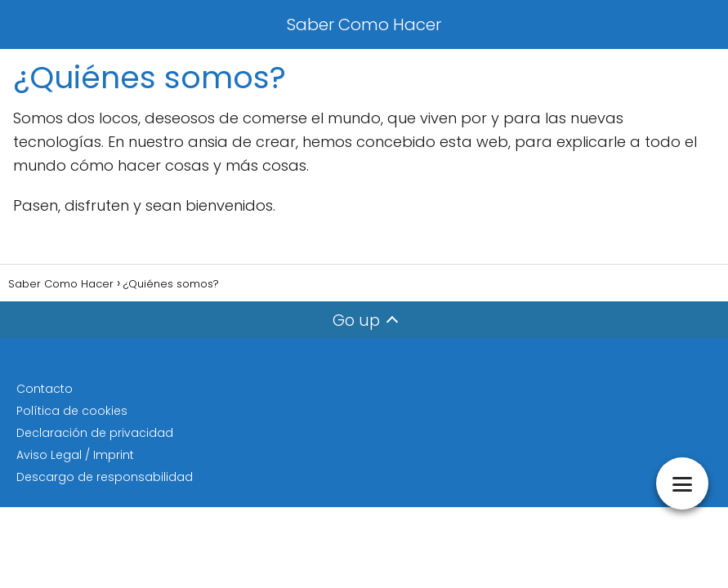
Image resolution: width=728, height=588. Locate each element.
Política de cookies (72, 411)
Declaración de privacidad (95, 433)
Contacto (45, 389)
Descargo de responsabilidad (105, 477)
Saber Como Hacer (364, 24)
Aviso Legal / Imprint (75, 455)
